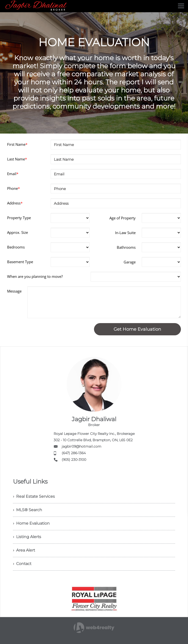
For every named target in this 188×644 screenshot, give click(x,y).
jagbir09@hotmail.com (82, 446)
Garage (130, 262)
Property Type (19, 218)
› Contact (22, 564)
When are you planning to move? (35, 276)
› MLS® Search (28, 510)
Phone (13, 188)
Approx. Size (18, 232)
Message (14, 291)
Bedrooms (16, 247)
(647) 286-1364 (74, 453)
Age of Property (123, 218)
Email (13, 174)
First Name (17, 144)
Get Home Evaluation (137, 329)
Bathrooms (126, 247)
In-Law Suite (125, 233)
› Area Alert (24, 550)
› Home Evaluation (31, 523)
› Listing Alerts (27, 537)
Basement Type (20, 262)
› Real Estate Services (34, 496)
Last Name (17, 159)
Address (15, 203)
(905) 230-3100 (74, 460)
